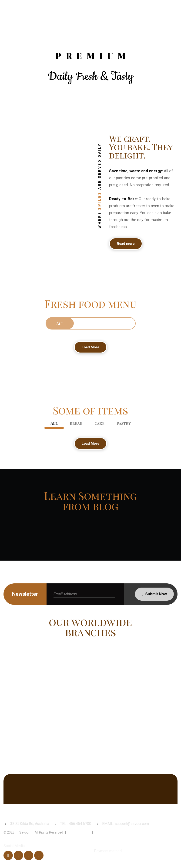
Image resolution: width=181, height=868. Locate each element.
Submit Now (156, 594)
